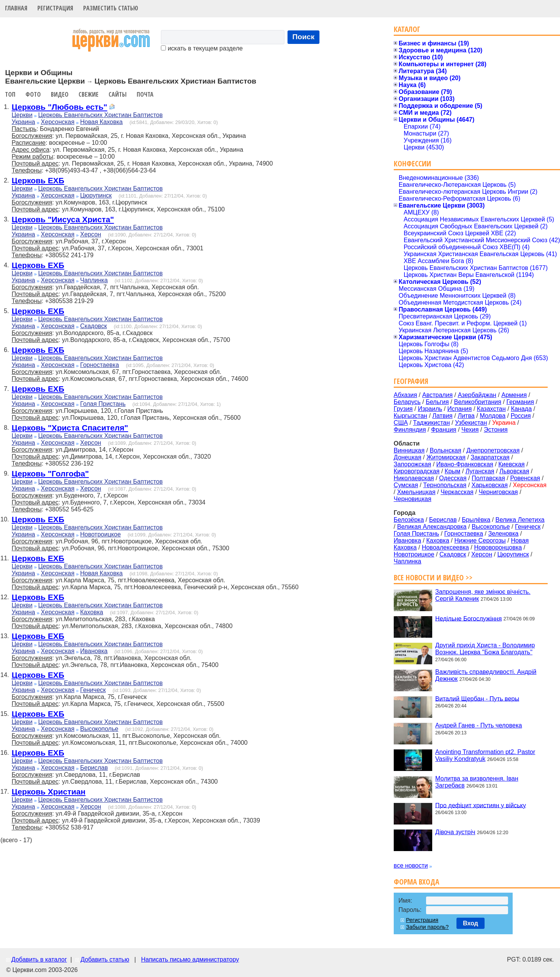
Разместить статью (111, 8)
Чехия (470, 430)
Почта (145, 94)
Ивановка (94, 651)
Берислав (94, 768)
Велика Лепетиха (520, 520)
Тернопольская (445, 485)
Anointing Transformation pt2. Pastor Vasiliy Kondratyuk (485, 755)
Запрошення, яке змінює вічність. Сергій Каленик (483, 595)
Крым (452, 471)
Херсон (90, 234)
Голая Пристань (103, 404)
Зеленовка (503, 534)
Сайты (118, 94)
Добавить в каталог (39, 959)
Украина (23, 122)
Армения (514, 395)
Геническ (93, 690)
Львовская (514, 471)
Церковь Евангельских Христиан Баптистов (100, 115)
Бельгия (437, 402)
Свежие (89, 94)
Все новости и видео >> (433, 577)
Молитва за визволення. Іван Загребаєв (477, 782)
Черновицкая (413, 499)
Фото (33, 94)
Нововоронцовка (498, 547)
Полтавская (488, 478)
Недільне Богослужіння (469, 618)
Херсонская (58, 122)
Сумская (406, 485)
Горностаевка (99, 365)
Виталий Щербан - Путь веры (477, 698)
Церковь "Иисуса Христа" (63, 219)
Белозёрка (409, 520)
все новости (411, 866)
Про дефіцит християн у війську (481, 805)
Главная (16, 8)
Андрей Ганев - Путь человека (479, 725)
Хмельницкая (416, 492)
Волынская (446, 450)
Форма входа (416, 882)
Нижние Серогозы (480, 540)
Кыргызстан (410, 416)
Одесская (453, 478)
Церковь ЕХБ (38, 180)
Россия (521, 416)
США (401, 423)
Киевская (512, 464)
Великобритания (478, 402)
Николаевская (414, 478)
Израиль (430, 409)
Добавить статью (105, 959)
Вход (471, 923)
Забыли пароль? (427, 927)
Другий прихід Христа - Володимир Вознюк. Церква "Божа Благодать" (485, 649)
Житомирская (446, 457)
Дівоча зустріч (455, 832)
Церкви (22, 115)
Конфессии (412, 163)
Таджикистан (431, 423)
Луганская (480, 471)
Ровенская (525, 478)
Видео (60, 94)
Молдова (492, 416)
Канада (521, 409)
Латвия (442, 416)
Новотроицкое (100, 534)
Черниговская (498, 492)
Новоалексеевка (445, 547)
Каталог (407, 29)
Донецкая (408, 457)
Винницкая (409, 450)
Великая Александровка (432, 527)
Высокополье (99, 729)
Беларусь (407, 402)
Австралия (437, 395)
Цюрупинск (96, 195)
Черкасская (457, 492)
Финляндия (410, 430)
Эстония (496, 430)
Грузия (403, 409)
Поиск (304, 37)
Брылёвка (476, 520)
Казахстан (491, 409)
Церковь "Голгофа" (50, 473)
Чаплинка (94, 280)
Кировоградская (417, 471)
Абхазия (405, 395)
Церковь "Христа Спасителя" (70, 428)
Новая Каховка (101, 122)
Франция (444, 430)
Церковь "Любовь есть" (59, 107)
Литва (466, 416)
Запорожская (412, 464)
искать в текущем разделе (202, 48)
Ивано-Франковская (465, 464)
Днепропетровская (493, 450)
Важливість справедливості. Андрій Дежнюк (486, 675)
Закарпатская (490, 457)
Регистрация (55, 8)
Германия (520, 402)
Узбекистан (471, 423)
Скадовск (93, 326)
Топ (10, 94)
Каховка (92, 612)
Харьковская (490, 485)
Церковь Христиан (48, 792)
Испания (460, 409)
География (411, 381)
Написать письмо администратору (190, 959)
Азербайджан (477, 395)
